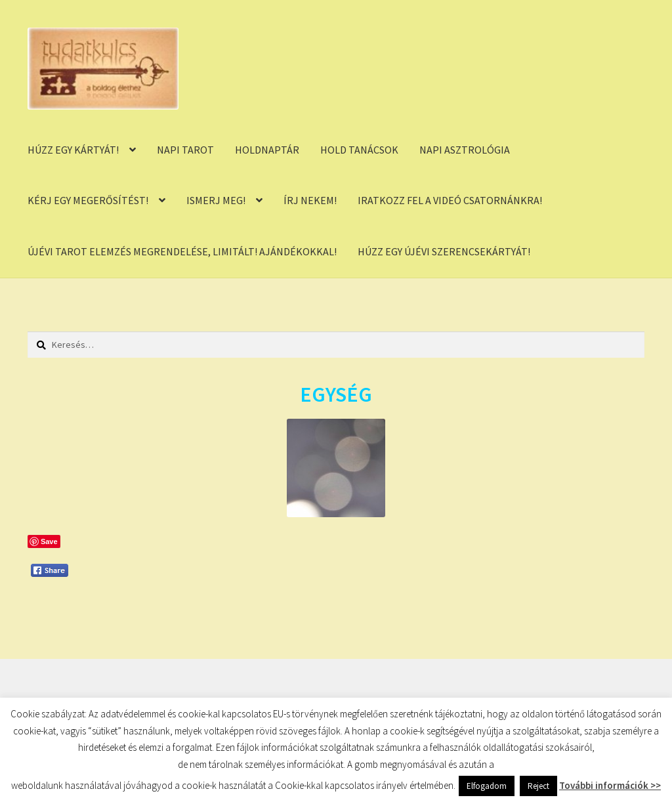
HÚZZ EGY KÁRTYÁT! (73, 150)
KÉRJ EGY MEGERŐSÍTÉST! (88, 200)
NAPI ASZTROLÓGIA (465, 150)
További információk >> (610, 785)
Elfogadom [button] (487, 786)
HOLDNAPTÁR (267, 150)
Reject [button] (538, 786)
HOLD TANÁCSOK (359, 150)
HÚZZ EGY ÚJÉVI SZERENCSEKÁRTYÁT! (444, 251)
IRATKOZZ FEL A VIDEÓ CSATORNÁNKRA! (450, 200)
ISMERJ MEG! (216, 200)
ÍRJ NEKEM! (310, 200)
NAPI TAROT (185, 150)
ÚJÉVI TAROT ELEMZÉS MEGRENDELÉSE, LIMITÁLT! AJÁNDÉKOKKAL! (182, 251)
